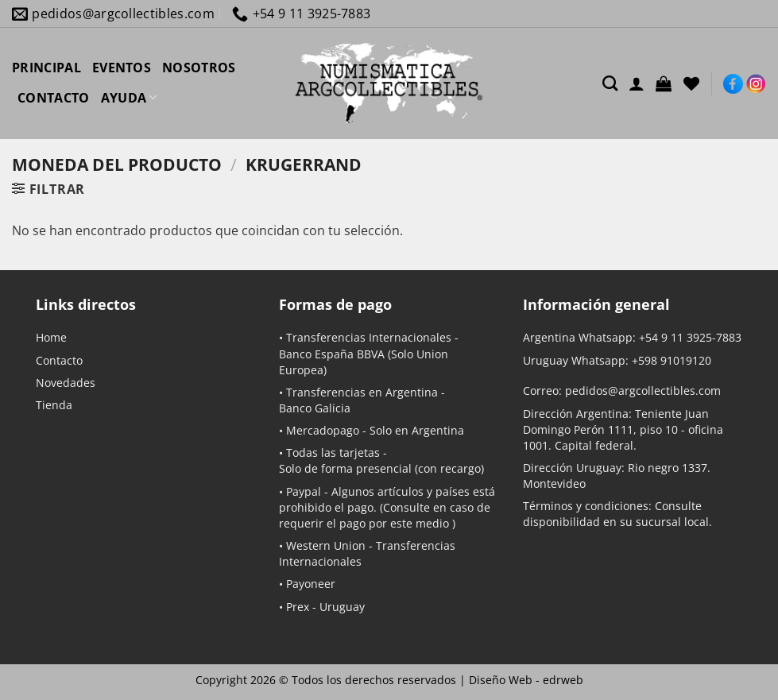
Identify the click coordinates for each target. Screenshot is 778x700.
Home (51, 337)
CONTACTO (54, 98)
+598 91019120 (672, 360)
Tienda (54, 405)
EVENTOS (122, 68)
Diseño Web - (526, 680)
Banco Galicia (315, 408)
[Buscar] (610, 83)
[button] (664, 83)
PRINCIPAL (46, 68)
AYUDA (129, 98)
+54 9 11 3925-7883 (690, 337)
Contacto (59, 360)
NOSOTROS (199, 68)
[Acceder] (637, 83)
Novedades (66, 383)
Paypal (304, 491)
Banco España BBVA (332, 354)
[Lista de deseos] (691, 83)
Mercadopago (323, 430)
